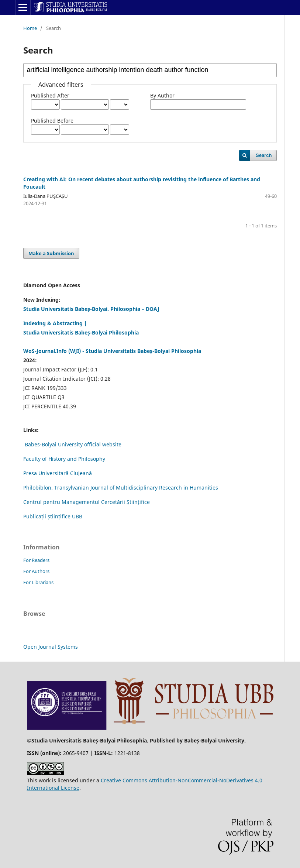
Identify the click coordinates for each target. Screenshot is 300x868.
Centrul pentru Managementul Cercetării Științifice (87, 502)
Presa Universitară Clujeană (58, 473)
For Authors (36, 571)
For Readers (36, 560)
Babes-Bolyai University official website (73, 444)
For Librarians (38, 582)
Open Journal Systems (51, 647)
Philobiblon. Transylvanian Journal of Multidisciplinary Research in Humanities (121, 488)
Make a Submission (51, 253)
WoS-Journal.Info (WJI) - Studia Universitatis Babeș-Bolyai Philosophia (112, 351)
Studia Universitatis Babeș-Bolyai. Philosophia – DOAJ (91, 309)
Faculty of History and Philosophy (64, 459)
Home (30, 28)
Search (264, 155)
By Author (162, 95)
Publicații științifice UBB (53, 516)
